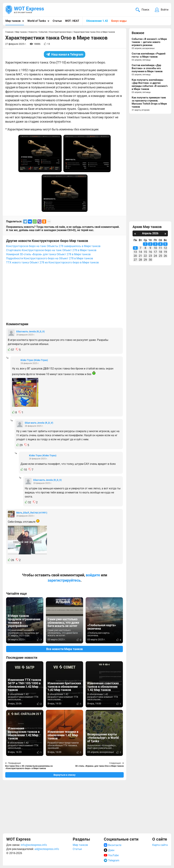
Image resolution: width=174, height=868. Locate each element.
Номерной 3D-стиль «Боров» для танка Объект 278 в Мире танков (48, 254)
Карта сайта (160, 845)
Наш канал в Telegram (65, 54)
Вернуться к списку (64, 775)
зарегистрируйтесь (64, 580)
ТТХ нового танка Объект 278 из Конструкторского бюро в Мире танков (52, 262)
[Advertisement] (64, 295)
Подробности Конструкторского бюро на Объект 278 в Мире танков (50, 258)
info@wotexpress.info (34, 845)
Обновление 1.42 (97, 21)
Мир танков (13, 21)
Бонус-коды (119, 21)
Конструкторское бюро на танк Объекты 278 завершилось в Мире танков (53, 246)
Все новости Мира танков (64, 649)
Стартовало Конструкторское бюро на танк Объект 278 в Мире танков (51, 250)
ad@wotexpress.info (47, 849)
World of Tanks (37, 21)
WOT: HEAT (72, 21)
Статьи (57, 21)
